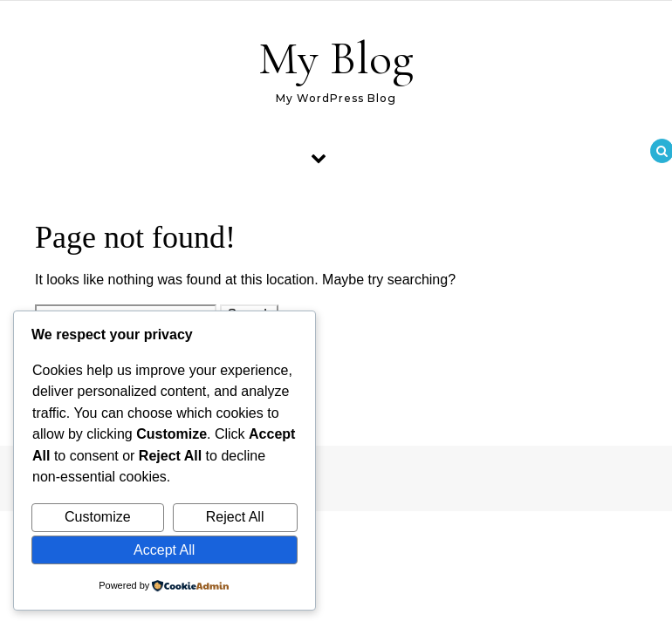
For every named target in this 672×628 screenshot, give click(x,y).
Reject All (235, 517)
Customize (98, 517)
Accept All (164, 550)
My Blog (336, 58)
